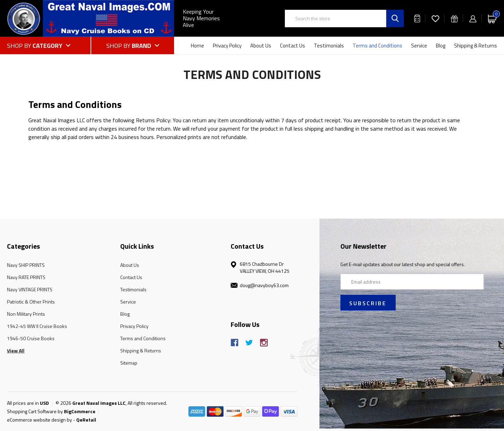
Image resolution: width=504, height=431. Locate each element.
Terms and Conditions (377, 46)
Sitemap (129, 363)
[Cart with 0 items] (492, 18)
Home (197, 46)
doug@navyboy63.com (264, 285)
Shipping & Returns (476, 46)
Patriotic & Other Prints (31, 302)
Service (419, 46)
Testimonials (329, 46)
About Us (261, 46)
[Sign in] (473, 18)
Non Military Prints (26, 314)
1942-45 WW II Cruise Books (37, 326)
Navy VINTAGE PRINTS (30, 289)
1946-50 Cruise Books (31, 338)
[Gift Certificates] (454, 18)
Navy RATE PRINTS (26, 277)
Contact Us (293, 46)
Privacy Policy (227, 46)
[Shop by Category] (49, 45)
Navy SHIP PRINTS (26, 265)
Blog (441, 46)
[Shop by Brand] (133, 45)
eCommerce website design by (39, 420)
